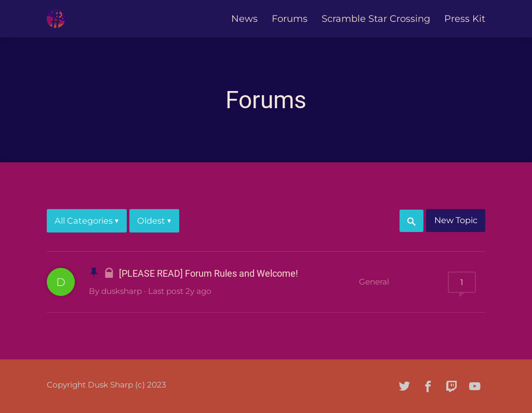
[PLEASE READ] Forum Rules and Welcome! (209, 273)
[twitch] (451, 386)
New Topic (456, 220)
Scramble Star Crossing (376, 19)
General (374, 282)
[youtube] (475, 386)
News (244, 19)
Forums (290, 19)
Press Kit (465, 19)
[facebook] (428, 386)
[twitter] (405, 386)
